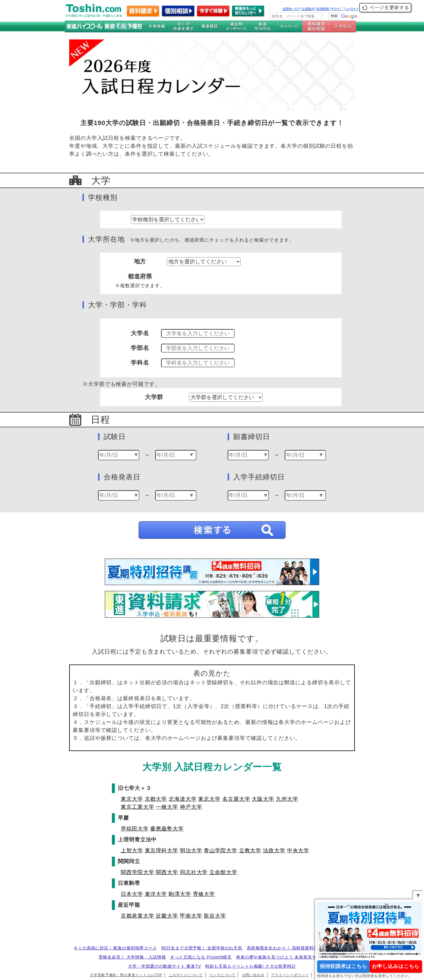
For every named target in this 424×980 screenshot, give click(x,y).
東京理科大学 (162, 851)
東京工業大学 (137, 807)
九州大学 (287, 799)
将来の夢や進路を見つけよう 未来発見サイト (281, 957)
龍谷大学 (215, 916)
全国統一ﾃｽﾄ (291, 9)
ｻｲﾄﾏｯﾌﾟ (337, 9)
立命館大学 (223, 872)
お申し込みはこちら (396, 966)
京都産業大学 (137, 916)
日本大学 (132, 894)
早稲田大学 (135, 829)
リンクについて (222, 975)
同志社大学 (194, 872)
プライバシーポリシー (290, 975)
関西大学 (167, 872)
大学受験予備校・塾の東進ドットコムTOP (126, 975)
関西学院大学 (137, 872)
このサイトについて (186, 975)
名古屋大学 (236, 799)
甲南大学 (191, 916)
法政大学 (274, 851)
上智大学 (132, 851)
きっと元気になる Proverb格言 (201, 957)
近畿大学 (167, 916)
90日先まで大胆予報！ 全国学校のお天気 (202, 948)
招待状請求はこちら (343, 966)
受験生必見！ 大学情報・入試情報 (132, 957)
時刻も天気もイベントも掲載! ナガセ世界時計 (251, 966)
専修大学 (204, 894)
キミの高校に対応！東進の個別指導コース (115, 948)
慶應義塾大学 (167, 829)
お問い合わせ (253, 975)
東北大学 (209, 799)
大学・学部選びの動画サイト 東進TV (165, 966)
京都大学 (156, 799)
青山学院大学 (220, 851)
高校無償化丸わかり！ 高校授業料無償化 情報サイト (299, 948)
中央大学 (298, 851)
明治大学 (191, 851)
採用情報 (323, 9)
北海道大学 (183, 799)
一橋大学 (167, 807)
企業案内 (308, 9)
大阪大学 (263, 799)
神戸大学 (191, 807)
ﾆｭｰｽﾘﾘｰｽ (352, 9)
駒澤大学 (180, 894)
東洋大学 (156, 894)
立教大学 (250, 851)
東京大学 (132, 799)
